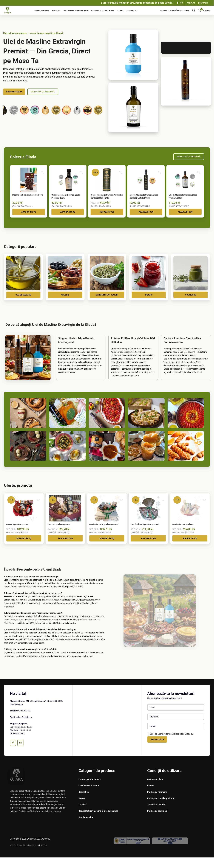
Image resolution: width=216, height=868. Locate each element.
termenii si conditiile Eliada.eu (180, 744)
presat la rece (180, 377)
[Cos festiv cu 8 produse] (191, 516)
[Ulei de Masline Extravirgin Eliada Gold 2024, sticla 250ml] (146, 185)
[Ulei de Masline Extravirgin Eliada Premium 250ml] (68, 185)
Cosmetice (191, 303)
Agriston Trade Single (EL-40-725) (127, 360)
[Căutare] (194, 13)
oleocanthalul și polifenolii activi (32, 597)
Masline (65, 303)
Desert (149, 303)
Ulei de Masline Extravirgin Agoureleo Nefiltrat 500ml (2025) (105, 202)
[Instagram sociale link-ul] (181, 3)
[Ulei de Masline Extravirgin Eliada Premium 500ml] (186, 185)
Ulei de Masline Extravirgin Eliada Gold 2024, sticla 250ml (146, 201)
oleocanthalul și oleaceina (183, 360)
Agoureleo (168, 381)
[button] (28, 219)
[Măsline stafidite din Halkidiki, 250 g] (28, 185)
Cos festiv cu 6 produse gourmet (148, 532)
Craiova (89, 667)
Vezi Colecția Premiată (48, 96)
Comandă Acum (16, 96)
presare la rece (51, 610)
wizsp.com (42, 856)
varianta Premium (88, 630)
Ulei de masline (23, 303)
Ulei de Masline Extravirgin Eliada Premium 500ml (184, 201)
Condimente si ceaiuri (107, 303)
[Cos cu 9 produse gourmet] (23, 516)
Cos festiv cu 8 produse (186, 532)
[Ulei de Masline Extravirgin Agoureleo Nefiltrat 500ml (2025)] (107, 185)
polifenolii (175, 357)
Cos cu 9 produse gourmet (20, 532)
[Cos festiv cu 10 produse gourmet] (107, 516)
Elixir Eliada (9, 634)
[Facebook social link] (178, 3)
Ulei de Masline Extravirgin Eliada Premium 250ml (65, 201)
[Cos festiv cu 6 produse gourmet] (149, 516)
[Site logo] (10, 13)
